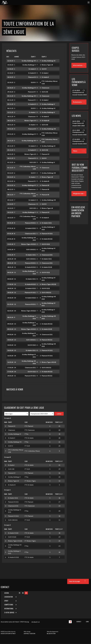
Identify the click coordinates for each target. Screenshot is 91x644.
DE (26, 593)
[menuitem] (9, 593)
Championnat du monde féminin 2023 (79, 92)
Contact (79, 622)
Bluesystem (51, 634)
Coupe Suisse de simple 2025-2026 (79, 123)
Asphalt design (29, 634)
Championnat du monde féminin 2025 (79, 132)
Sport (6, 601)
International (9, 609)
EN (23, 593)
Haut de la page (78, 581)
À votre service (9, 613)
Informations (79, 65)
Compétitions (9, 605)
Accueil (7, 593)
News (79, 151)
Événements (79, 102)
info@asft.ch (36, 622)
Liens (87, 622)
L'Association (9, 597)
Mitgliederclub (79, 194)
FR (20, 593)
